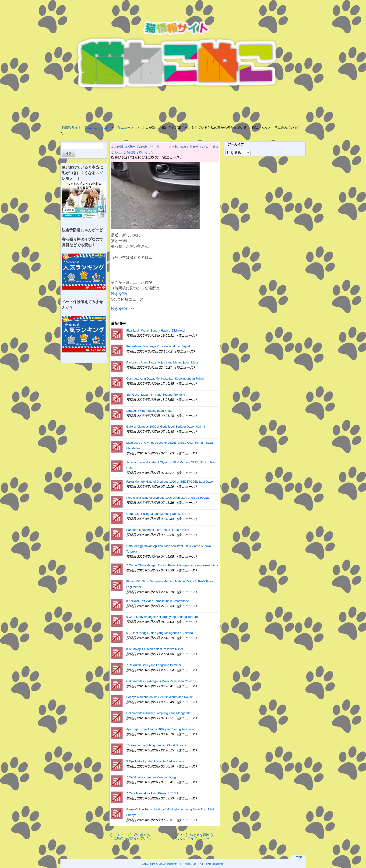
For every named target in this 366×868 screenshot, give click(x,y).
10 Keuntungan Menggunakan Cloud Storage (156, 745)
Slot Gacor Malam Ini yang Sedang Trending (156, 395)
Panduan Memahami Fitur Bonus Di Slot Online (158, 530)
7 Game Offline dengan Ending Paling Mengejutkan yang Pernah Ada (172, 565)
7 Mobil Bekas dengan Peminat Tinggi (151, 777)
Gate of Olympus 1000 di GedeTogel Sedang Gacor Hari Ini (166, 427)
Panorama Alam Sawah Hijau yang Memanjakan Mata (162, 362)
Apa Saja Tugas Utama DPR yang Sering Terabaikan (161, 729)
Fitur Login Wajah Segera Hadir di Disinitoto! (156, 330)
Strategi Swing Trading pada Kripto (149, 411)
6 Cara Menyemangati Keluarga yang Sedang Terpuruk (163, 617)
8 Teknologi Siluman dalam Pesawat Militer (155, 649)
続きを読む (120, 294)
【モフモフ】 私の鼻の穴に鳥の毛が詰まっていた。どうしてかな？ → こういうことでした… (133, 837)
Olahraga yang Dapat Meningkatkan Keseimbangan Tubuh (165, 379)
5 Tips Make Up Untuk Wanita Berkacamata (155, 761)
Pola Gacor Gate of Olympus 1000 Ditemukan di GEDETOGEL (168, 498)
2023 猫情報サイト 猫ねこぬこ (179, 864)
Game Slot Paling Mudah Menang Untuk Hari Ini (158, 514)
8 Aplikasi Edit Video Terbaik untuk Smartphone (158, 601)
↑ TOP (298, 858)
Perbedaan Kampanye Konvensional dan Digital (158, 346)
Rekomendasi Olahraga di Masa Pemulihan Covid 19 (161, 681)
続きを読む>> (122, 309)
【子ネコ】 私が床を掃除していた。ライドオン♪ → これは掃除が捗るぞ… (190, 837)
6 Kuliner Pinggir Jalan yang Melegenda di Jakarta (160, 633)
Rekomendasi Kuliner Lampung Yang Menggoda (158, 713)
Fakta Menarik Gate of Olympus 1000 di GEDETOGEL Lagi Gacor (170, 482)
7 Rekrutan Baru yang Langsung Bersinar (154, 665)
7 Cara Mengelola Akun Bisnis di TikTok (152, 793)
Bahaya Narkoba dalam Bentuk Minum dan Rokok (159, 697)
